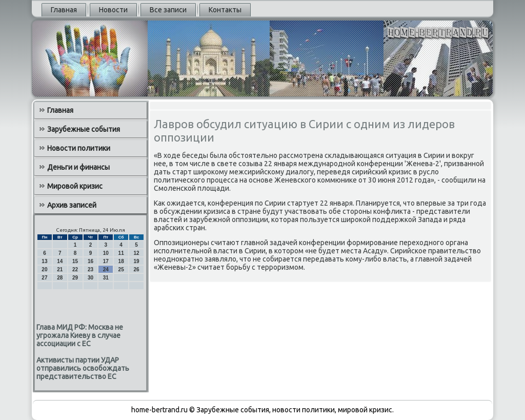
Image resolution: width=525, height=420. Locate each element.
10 (106, 253)
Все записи (168, 10)
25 (121, 269)
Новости (113, 10)
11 (121, 253)
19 (136, 261)
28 (60, 278)
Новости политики (79, 148)
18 (121, 261)
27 (44, 278)
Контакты (225, 10)
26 (136, 269)
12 (136, 253)
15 (75, 261)
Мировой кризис (75, 186)
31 (106, 278)
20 (44, 269)
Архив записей (72, 205)
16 (90, 261)
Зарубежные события (84, 129)
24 (106, 269)
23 (90, 269)
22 (75, 269)
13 (44, 261)
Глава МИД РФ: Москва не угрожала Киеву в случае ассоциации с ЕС (80, 335)
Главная (64, 10)
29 (75, 278)
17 (106, 261)
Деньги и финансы (78, 167)
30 (90, 278)
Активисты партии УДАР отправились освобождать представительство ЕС (83, 368)
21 (60, 269)
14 (60, 261)
